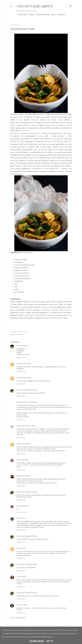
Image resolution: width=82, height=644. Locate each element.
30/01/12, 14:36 (21, 358)
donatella (20, 476)
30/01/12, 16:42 (21, 438)
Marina (19, 460)
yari (18, 518)
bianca (19, 346)
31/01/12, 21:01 (21, 599)
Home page (22, 15)
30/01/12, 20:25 (21, 512)
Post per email (22, 332)
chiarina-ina (21, 378)
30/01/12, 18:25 (21, 486)
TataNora (20, 444)
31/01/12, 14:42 (21, 571)
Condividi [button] (13, 332)
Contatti (61, 15)
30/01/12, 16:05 (21, 396)
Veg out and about (35, 6)
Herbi (19, 605)
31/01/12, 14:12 (21, 558)
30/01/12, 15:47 (21, 384)
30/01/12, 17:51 (21, 470)
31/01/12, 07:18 (21, 542)
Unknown (20, 364)
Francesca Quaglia (23, 390)
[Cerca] (70, 6)
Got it (50, 641)
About (53, 15)
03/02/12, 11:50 (21, 613)
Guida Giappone (42, 15)
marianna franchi (23, 426)
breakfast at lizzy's (23, 402)
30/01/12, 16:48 (21, 454)
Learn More (37, 641)
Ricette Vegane (19, 334)
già (57, 144)
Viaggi (31, 15)
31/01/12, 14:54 (21, 587)
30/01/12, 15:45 (21, 372)
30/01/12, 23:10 (21, 530)
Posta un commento (18, 618)
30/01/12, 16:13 (21, 420)
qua (70, 150)
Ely (18, 548)
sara (18, 577)
